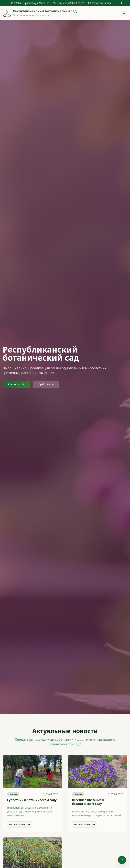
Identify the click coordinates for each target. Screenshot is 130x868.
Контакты (16, 384)
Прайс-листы (46, 384)
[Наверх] (122, 860)
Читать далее (20, 824)
